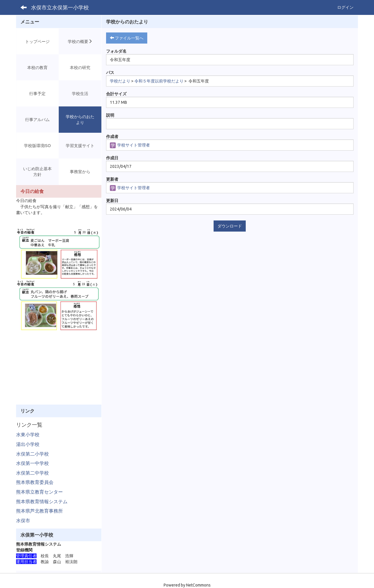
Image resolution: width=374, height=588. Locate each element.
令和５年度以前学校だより (159, 81)
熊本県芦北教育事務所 (39, 511)
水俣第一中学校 (32, 463)
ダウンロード (230, 226)
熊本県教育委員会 (35, 482)
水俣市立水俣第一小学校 (60, 7)
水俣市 (23, 520)
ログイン (345, 7)
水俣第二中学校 (32, 473)
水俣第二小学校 (32, 454)
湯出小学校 (28, 444)
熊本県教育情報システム (42, 501)
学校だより (120, 81)
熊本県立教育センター (39, 492)
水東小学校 (28, 434)
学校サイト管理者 (130, 145)
